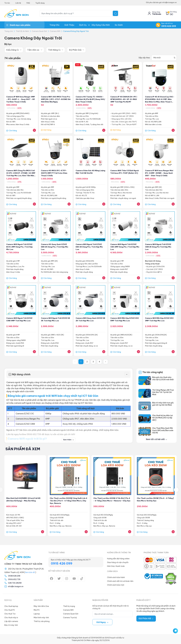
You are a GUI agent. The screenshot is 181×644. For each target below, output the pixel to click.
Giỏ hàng (173, 12)
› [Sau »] (106, 362)
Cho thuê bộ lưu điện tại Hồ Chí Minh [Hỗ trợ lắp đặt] (162, 418)
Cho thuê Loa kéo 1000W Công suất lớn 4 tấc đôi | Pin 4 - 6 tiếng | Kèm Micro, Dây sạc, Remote (67, 501)
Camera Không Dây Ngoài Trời (76, 31)
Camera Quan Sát (39, 31)
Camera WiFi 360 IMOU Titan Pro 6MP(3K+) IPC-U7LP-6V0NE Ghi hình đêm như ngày (55, 99)
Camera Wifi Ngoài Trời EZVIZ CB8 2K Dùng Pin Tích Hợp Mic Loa (159, 247)
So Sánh (119, 25)
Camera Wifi (55, 31)
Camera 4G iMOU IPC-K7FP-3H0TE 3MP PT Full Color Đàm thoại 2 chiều (55, 173)
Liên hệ (18, 3)
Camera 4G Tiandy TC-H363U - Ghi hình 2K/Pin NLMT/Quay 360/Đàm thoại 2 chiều (90, 99)
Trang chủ (54, 25)
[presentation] (176, 490)
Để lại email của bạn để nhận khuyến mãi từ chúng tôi (110, 607)
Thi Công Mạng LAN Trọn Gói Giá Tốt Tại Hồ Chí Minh (163, 392)
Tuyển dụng (40, 3)
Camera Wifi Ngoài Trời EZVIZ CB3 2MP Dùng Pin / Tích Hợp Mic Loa (124, 247)
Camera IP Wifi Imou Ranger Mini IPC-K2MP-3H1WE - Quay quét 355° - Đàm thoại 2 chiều (160, 173)
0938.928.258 (14, 576)
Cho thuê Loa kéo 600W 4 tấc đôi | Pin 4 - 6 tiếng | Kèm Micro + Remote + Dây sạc (112, 501)
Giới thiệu (69, 25)
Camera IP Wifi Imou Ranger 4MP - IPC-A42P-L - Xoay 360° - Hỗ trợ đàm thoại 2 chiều (21, 99)
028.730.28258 (15, 583)
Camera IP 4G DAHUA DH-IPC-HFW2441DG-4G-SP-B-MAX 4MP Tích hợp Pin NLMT (124, 99)
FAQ (28, 3)
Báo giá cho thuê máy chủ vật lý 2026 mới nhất (163, 378)
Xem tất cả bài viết (157, 439)
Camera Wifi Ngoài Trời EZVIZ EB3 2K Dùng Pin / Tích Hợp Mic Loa (90, 247)
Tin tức (7, 3)
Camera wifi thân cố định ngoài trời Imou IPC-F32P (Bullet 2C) (122, 173)
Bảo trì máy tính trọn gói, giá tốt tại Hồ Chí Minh (163, 404)
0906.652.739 (14, 579)
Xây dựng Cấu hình (101, 25)
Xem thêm (69, 439)
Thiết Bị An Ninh (22, 31)
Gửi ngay (102, 622)
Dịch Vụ (83, 25)
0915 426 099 (169, 26)
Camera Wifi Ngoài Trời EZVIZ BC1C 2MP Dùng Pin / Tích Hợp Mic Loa (20, 247)
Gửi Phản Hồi (146, 618)
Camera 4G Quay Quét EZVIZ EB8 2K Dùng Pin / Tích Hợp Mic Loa (55, 247)
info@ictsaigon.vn (16, 586)
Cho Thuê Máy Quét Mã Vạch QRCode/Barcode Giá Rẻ (163, 430)
